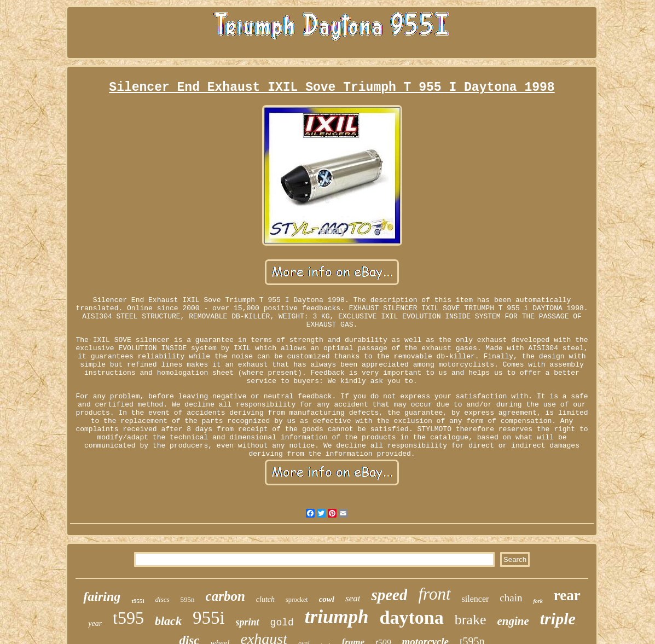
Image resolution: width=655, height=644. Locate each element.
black (168, 621)
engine (513, 621)
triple (558, 619)
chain (511, 598)
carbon (225, 596)
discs (163, 599)
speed (389, 595)
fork (538, 601)
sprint (248, 622)
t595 (128, 618)
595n (188, 599)
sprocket (297, 600)
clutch (265, 599)
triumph (337, 617)
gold (282, 623)
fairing (102, 596)
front (434, 594)
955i (209, 618)
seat (353, 598)
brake (471, 620)
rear (567, 595)
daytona (412, 617)
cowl (327, 599)
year (95, 623)
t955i (138, 601)
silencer (476, 599)
